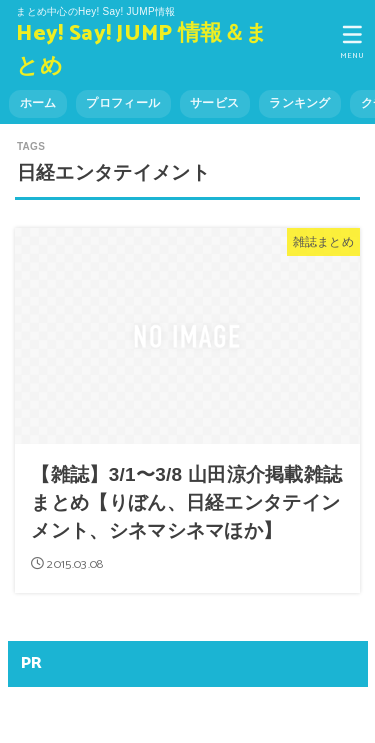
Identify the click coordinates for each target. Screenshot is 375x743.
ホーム (38, 103)
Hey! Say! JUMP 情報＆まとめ (142, 51)
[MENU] (352, 42)
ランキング (299, 103)
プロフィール (123, 103)
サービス (214, 103)
